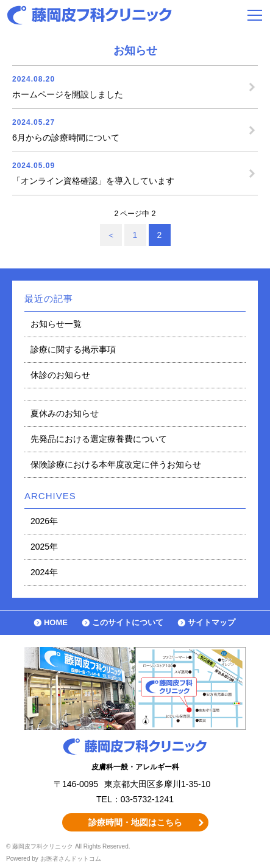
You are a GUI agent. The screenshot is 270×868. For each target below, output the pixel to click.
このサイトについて (128, 622)
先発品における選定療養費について (99, 439)
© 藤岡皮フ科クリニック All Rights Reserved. (68, 846)
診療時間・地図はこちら (135, 822)
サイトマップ (211, 622)
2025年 (44, 547)
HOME (56, 622)
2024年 (44, 572)
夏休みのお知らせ (65, 413)
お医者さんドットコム (71, 859)
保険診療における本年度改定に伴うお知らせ (116, 464)
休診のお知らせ (60, 375)
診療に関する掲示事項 (73, 349)
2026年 (44, 521)
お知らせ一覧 (56, 324)
